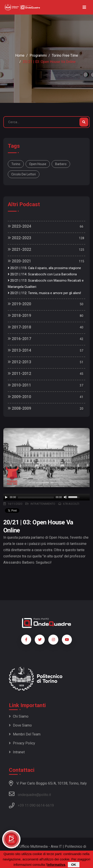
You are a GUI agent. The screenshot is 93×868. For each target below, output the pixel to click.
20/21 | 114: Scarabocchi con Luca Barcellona (42, 274)
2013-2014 (19, 350)
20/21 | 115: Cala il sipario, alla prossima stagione (44, 268)
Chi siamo (19, 716)
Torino (16, 164)
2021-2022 (19, 249)
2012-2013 (19, 362)
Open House (38, 164)
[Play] (6, 497)
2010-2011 (19, 385)
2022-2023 (19, 238)
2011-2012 (19, 373)
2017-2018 (19, 327)
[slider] (36, 497)
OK (74, 865)
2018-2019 (19, 315)
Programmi (38, 55)
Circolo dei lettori (24, 174)
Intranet (17, 752)
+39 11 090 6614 (31, 805)
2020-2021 (19, 261)
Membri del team (25, 734)
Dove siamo (20, 725)
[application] (46, 497)
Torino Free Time (65, 55)
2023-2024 (19, 226)
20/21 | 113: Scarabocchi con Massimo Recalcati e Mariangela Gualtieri (46, 284)
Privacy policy (22, 743)
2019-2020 (19, 304)
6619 (50, 805)
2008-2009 (19, 408)
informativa (56, 865)
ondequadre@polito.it (30, 794)
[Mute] (65, 497)
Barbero (61, 164)
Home (20, 55)
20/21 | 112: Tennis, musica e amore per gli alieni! (44, 293)
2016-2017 (19, 339)
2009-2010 (19, 397)
